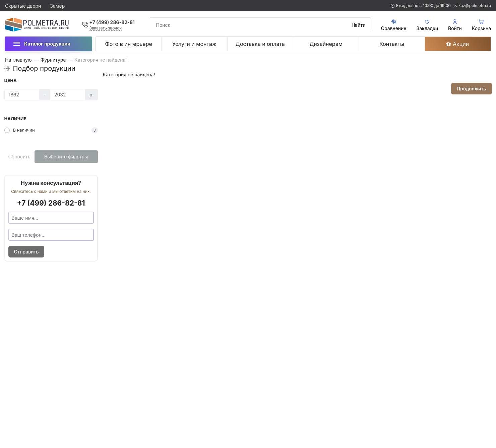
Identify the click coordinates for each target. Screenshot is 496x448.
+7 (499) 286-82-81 (112, 22)
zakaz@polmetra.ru (473, 6)
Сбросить (19, 157)
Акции (458, 44)
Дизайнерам (326, 44)
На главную (18, 60)
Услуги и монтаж (194, 44)
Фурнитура (53, 60)
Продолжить (472, 89)
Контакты (392, 44)
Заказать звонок (106, 28)
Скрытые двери (23, 6)
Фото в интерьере (129, 44)
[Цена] (22, 95)
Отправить (26, 252)
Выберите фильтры (66, 157)
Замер (57, 6)
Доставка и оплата (260, 44)
